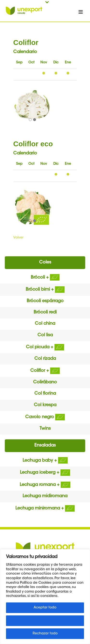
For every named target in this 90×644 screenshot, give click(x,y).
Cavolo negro (45, 417)
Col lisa (45, 335)
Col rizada (45, 359)
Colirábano (45, 382)
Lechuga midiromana (45, 496)
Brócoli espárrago (45, 301)
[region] (45, 597)
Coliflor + (45, 371)
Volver (18, 238)
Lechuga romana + (45, 485)
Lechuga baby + (45, 461)
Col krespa (45, 405)
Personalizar (45, 621)
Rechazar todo (45, 634)
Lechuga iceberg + (45, 473)
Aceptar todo (45, 608)
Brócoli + (45, 278)
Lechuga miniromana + (45, 509)
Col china (45, 324)
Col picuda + (45, 347)
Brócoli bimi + (45, 290)
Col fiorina (45, 394)
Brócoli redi (45, 313)
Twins (45, 429)
